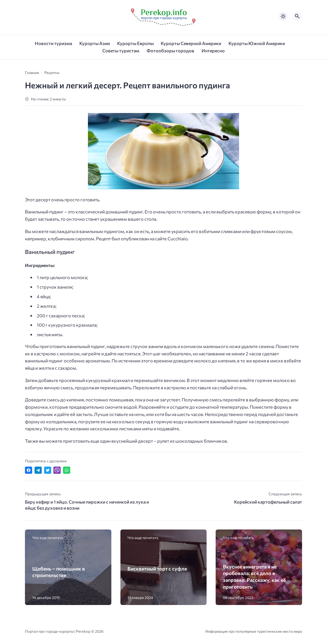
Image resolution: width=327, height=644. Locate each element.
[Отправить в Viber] (57, 470)
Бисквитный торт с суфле (157, 569)
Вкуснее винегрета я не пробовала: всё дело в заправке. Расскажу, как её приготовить (254, 577)
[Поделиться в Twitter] (48, 470)
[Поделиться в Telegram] (38, 470)
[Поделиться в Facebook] (29, 470)
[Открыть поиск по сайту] (297, 16)
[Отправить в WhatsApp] (67, 470)
